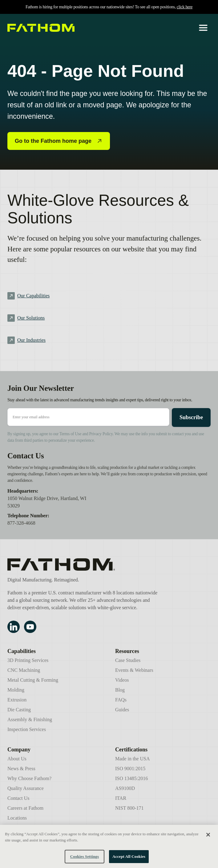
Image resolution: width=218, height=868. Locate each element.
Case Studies (128, 660)
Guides (122, 710)
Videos (122, 680)
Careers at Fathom (25, 808)
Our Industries (31, 340)
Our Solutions (31, 318)
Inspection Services (27, 729)
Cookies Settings (85, 859)
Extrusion (17, 700)
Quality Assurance (26, 788)
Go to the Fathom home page (59, 141)
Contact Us (18, 798)
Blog (120, 690)
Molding (16, 690)
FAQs (121, 700)
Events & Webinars (134, 670)
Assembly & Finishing (30, 719)
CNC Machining (24, 670)
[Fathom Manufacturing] (84, 564)
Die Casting (19, 710)
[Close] (208, 837)
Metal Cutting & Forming (33, 680)
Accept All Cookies (129, 859)
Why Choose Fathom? (29, 778)
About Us (17, 759)
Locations (17, 818)
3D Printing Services (28, 660)
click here (185, 7)
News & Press (21, 769)
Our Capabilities (33, 296)
